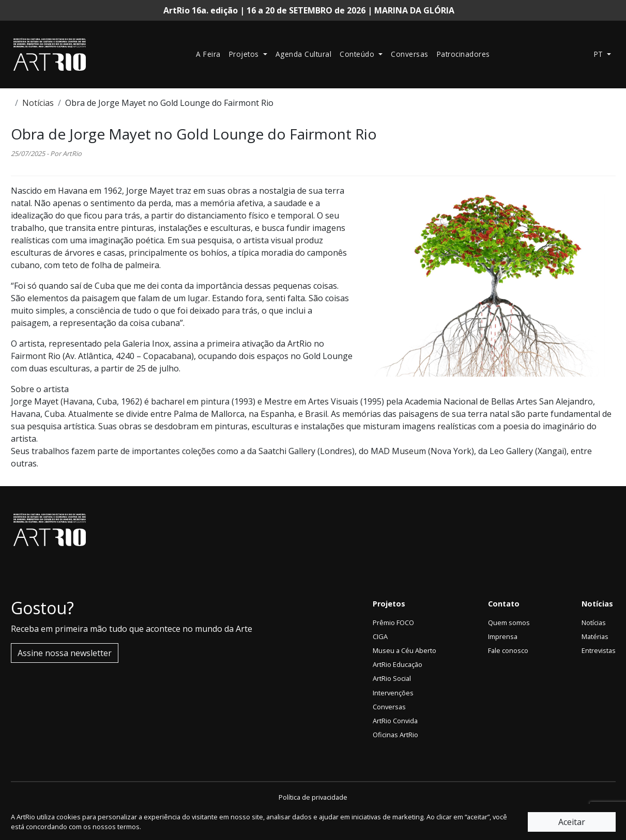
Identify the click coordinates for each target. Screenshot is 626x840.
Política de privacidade (313, 797)
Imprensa (503, 636)
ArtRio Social (392, 678)
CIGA (380, 636)
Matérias (595, 636)
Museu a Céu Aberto (404, 650)
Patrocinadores (463, 54)
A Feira (208, 54)
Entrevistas (599, 650)
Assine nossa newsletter (65, 653)
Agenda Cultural (304, 54)
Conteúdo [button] (358, 54)
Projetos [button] (245, 54)
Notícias (38, 103)
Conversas (410, 54)
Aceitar (572, 822)
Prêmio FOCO (393, 623)
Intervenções (393, 693)
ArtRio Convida (395, 721)
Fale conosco (508, 650)
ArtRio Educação (398, 664)
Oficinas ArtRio (395, 735)
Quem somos (509, 623)
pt (600, 54)
